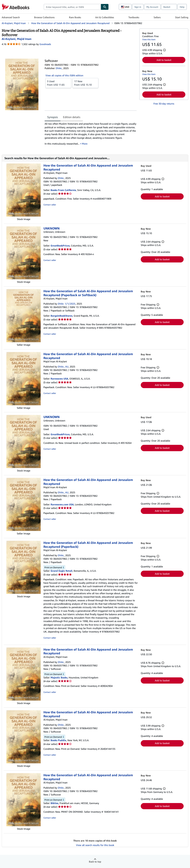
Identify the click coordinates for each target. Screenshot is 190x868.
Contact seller (50, 205)
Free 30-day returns (164, 104)
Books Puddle (58, 740)
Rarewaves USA (59, 379)
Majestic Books (59, 677)
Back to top (95, 862)
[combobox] (72, 7)
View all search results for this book (95, 845)
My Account (152, 7)
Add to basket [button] (164, 60)
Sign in (138, 7)
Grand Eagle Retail (62, 571)
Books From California (63, 190)
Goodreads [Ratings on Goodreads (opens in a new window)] (45, 44)
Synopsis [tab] (53, 117)
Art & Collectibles (105, 17)
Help (182, 7)
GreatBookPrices (60, 246)
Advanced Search (11, 17)
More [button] (85, 144)
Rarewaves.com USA (62, 504)
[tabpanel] (91, 135)
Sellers (157, 17)
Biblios (54, 803)
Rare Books (75, 17)
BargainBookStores (62, 316)
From (58, 83)
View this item (149, 39)
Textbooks (134, 17)
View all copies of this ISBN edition (64, 75)
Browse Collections (44, 17)
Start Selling (182, 17)
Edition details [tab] (72, 117)
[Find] (105, 7)
